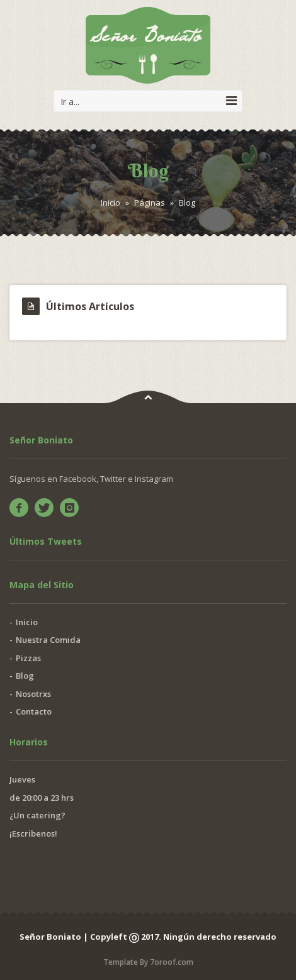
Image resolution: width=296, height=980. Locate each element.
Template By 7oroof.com (148, 962)
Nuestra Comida (48, 640)
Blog (25, 676)
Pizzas (28, 658)
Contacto (34, 711)
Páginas (150, 203)
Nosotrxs (33, 694)
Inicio (111, 203)
